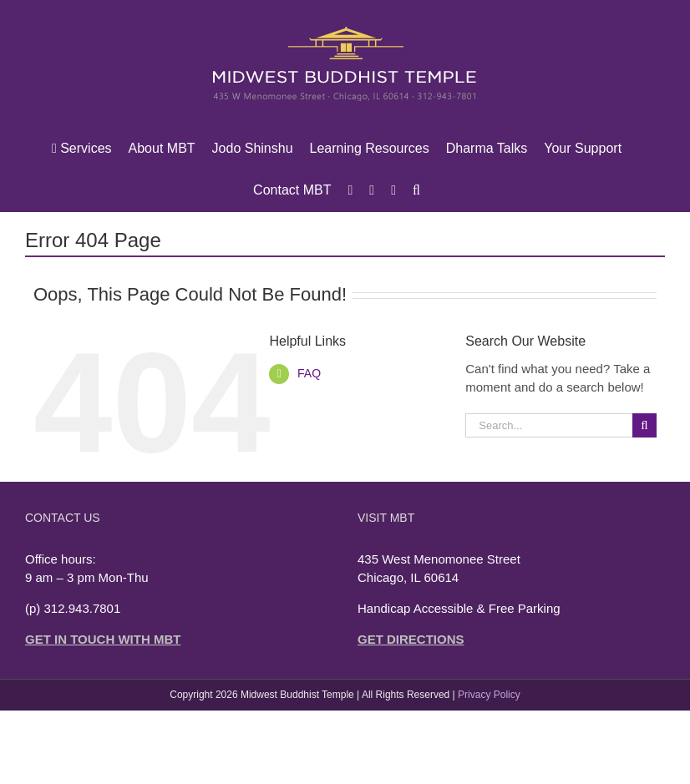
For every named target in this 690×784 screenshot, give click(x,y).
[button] (416, 190)
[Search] (644, 425)
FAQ (309, 373)
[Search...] (549, 425)
